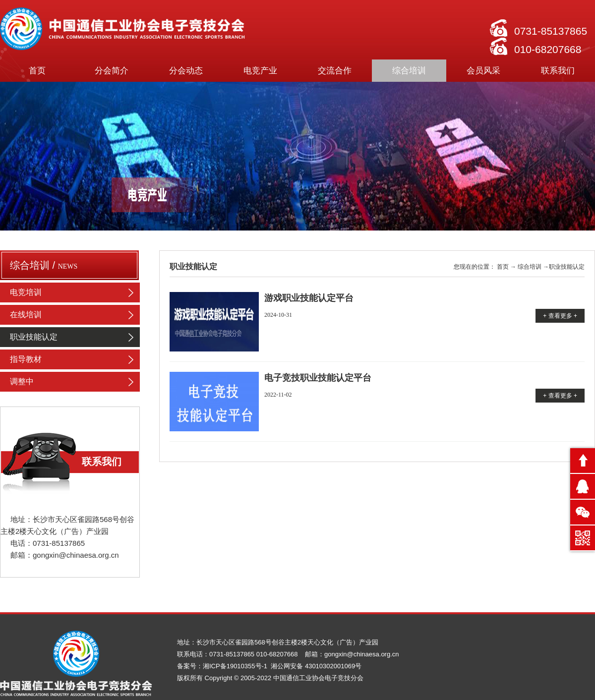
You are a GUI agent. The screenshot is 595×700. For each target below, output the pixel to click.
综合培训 (409, 71)
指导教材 (75, 359)
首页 (37, 71)
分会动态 (186, 71)
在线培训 (75, 315)
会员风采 (483, 71)
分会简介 (112, 71)
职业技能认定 (75, 337)
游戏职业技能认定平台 (309, 298)
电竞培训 (75, 292)
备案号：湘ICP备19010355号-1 (223, 666)
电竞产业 (260, 71)
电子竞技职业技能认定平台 (318, 378)
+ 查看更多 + (560, 316)
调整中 (75, 382)
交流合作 (335, 71)
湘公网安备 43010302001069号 (316, 666)
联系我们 (558, 71)
